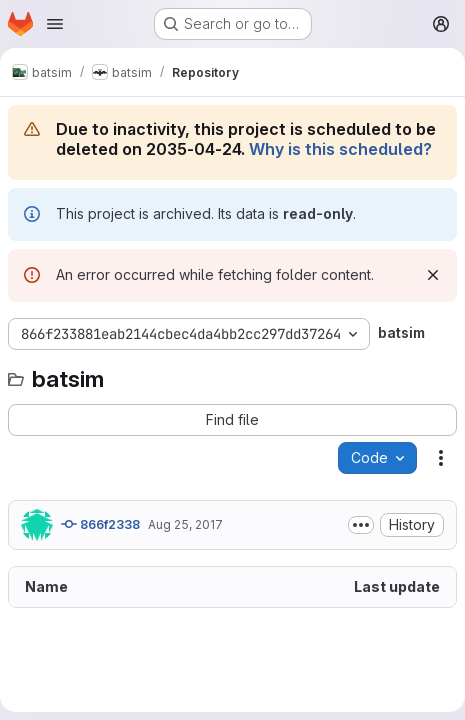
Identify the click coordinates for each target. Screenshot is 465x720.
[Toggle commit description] (361, 525)
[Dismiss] (433, 275)
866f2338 (100, 524)
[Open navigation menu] (55, 24)
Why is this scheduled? (340, 149)
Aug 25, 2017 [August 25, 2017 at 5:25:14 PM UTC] (185, 524)
